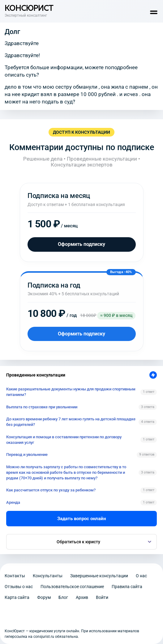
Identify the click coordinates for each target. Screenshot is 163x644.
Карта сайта (17, 597)
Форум (44, 597)
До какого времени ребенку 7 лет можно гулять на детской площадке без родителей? (71, 422)
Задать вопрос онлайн (81, 519)
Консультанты (48, 576)
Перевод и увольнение (27, 455)
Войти (102, 597)
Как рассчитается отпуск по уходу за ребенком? (51, 490)
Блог (63, 597)
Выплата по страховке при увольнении (42, 407)
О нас (141, 576)
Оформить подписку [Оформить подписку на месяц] (81, 244)
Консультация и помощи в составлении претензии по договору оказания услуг (64, 440)
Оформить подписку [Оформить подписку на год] (81, 334)
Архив (82, 597)
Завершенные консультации (99, 576)
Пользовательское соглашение (72, 587)
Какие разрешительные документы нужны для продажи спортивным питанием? (71, 392)
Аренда (13, 502)
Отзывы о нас (19, 587)
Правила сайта (127, 587)
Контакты (15, 576)
